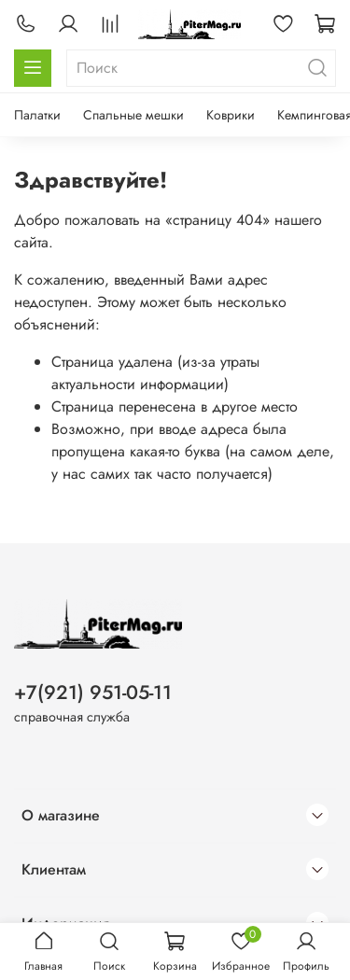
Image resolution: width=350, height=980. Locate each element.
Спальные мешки (133, 115)
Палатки (37, 115)
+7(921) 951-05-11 (93, 693)
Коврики (231, 115)
